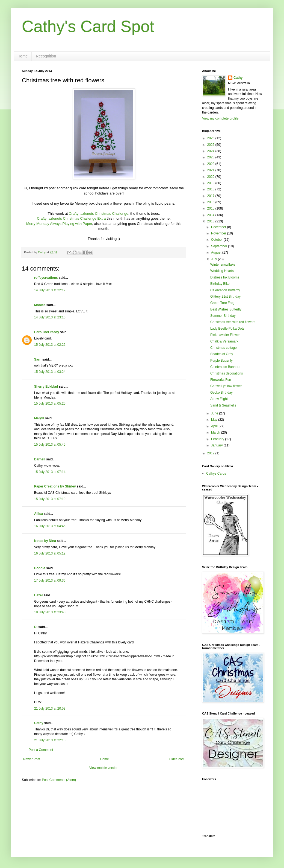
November (219, 233)
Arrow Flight (219, 399)
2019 (211, 183)
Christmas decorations (227, 373)
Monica (40, 305)
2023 (211, 157)
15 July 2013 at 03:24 (50, 372)
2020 (211, 177)
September (220, 246)
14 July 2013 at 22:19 (50, 290)
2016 (211, 202)
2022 (211, 164)
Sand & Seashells (223, 405)
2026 (211, 138)
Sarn (38, 359)
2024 (211, 151)
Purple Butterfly (221, 361)
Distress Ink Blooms (225, 277)
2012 (211, 453)
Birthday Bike (220, 284)
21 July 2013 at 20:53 (50, 709)
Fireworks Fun (221, 380)
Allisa (39, 514)
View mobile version (104, 768)
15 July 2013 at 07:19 (50, 499)
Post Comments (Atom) (59, 780)
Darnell (40, 459)
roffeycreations (46, 278)
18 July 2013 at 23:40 (50, 612)
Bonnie (40, 568)
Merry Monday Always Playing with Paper (59, 224)
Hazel (38, 595)
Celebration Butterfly (225, 290)
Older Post (177, 759)
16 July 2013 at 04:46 (50, 526)
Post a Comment (41, 750)
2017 (211, 196)
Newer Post (32, 759)
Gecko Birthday (221, 393)
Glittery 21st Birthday (225, 297)
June (215, 413)
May (215, 420)
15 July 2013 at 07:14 (50, 472)
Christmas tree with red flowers (233, 322)
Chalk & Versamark (224, 341)
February (218, 439)
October (217, 240)
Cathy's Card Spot (88, 26)
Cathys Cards (216, 474)
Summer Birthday (223, 316)
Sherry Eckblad (46, 387)
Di (36, 627)
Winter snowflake (223, 265)
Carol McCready (47, 332)
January (217, 445)
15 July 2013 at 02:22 (50, 345)
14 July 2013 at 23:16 (50, 317)
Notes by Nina (45, 541)
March (216, 432)
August (217, 252)
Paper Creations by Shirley (55, 486)
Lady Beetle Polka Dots (227, 329)
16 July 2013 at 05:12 (50, 553)
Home (23, 56)
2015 (211, 208)
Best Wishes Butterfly (226, 309)
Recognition (46, 56)
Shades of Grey (222, 354)
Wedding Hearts (222, 271)
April (215, 426)
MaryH (39, 418)
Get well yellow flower (226, 386)
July (215, 259)
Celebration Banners (225, 367)
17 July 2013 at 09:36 (50, 580)
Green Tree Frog (222, 303)
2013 (211, 221)
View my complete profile (220, 118)
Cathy (39, 723)
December (219, 227)
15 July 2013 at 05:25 (50, 403)
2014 (211, 215)
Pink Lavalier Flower (225, 335)
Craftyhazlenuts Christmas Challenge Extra (71, 218)
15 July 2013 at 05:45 (50, 445)
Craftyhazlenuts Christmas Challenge (99, 214)
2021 (211, 170)
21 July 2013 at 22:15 (50, 740)
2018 (211, 189)
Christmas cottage (224, 348)
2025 (211, 145)
